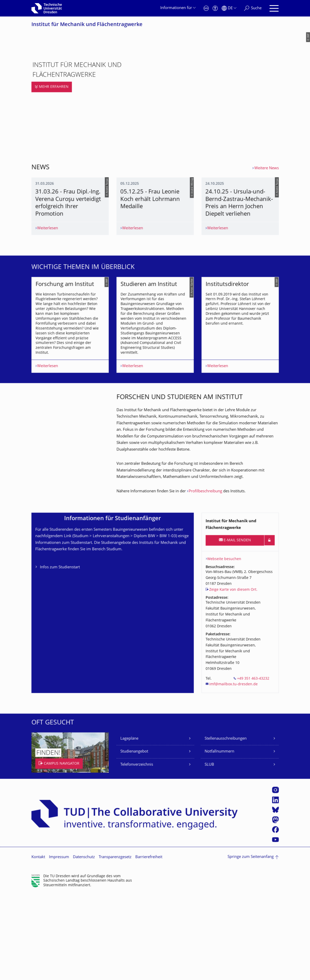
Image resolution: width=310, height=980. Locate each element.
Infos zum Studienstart (60, 653)
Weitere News (267, 168)
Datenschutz (84, 943)
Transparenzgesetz (115, 943)
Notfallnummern (219, 838)
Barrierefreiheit (149, 943)
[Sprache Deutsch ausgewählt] (229, 8)
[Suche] (253, 8)
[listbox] (155, 389)
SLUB (209, 851)
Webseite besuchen (224, 645)
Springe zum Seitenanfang (251, 943)
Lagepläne (129, 825)
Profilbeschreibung (205, 577)
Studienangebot (134, 838)
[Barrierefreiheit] (215, 8)
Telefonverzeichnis (137, 851)
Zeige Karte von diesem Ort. (233, 676)
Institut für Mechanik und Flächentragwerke (87, 25)
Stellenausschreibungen (226, 825)
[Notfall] (206, 8)
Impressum (59, 943)
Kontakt (38, 943)
